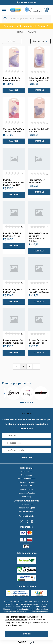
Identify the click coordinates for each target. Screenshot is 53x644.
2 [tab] (26, 403)
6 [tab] (33, 403)
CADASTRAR (27, 458)
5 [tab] (32, 403)
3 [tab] (28, 403)
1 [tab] (21, 403)
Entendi (27, 634)
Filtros (9, 41)
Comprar (14, 90)
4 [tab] (30, 403)
